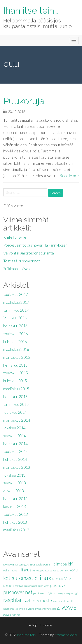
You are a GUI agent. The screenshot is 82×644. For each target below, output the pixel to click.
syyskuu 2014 (15, 436)
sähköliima (8, 609)
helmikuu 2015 (15, 397)
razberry (31, 600)
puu (35, 593)
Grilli (47, 564)
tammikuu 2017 (16, 310)
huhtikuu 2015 (15, 381)
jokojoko (40, 570)
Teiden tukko (21, 609)
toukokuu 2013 (16, 514)
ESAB (32, 564)
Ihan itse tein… (31, 10)
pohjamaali (32, 586)
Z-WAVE (66, 608)
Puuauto (42, 593)
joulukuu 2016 (15, 318)
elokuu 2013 (14, 491)
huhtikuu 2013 (15, 522)
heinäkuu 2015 (15, 365)
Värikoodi (51, 609)
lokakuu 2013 (14, 475)
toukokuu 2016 (16, 334)
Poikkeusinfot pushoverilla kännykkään (35, 245)
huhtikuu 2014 (15, 459)
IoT (34, 570)
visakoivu (41, 609)
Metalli (59, 579)
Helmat (7, 570)
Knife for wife (15, 237)
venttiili (32, 609)
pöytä (49, 593)
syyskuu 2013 (15, 483)
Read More (69, 176)
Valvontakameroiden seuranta (29, 253)
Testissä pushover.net (22, 261)
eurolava (40, 564)
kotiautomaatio (20, 578)
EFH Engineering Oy (19, 564)
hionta (14, 570)
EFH (5, 564)
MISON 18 (9, 586)
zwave (6, 615)
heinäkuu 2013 (15, 499)
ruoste (46, 600)
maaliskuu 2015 (16, 389)
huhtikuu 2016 (15, 342)
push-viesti (44, 586)
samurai (56, 601)
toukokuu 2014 (16, 451)
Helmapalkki (62, 564)
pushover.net (18, 592)
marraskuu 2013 (17, 467)
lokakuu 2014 (14, 428)
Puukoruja (24, 101)
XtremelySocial (66, 635)
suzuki (70, 601)
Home (47, 625)
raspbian (13, 600)
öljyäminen (15, 615)
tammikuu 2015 (16, 404)
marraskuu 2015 (17, 357)
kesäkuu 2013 (15, 506)
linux (45, 577)
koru (74, 570)
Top (33, 625)
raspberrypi (72, 593)
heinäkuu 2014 (15, 444)
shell (63, 601)
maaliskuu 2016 (16, 349)
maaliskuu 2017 (16, 302)
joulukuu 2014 (15, 412)
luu (54, 579)
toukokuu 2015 (16, 373)
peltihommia (21, 586)
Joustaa (48, 570)
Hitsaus (24, 570)
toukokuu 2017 (16, 294)
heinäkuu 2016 (15, 326)
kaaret (56, 570)
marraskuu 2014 (17, 420)
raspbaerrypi (59, 593)
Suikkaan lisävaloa (18, 269)
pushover (59, 585)
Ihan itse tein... (27, 635)
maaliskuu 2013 (16, 530)
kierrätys (64, 570)
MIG (68, 578)
